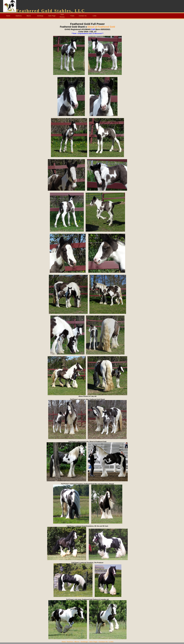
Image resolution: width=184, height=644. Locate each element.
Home (8, 16)
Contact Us (83, 16)
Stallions (19, 16)
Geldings (40, 16)
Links (95, 16)
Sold (62, 15)
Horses (62, 17)
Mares (29, 16)
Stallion (70, 642)
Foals (72, 16)
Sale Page (52, 16)
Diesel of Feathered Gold (101, 27)
